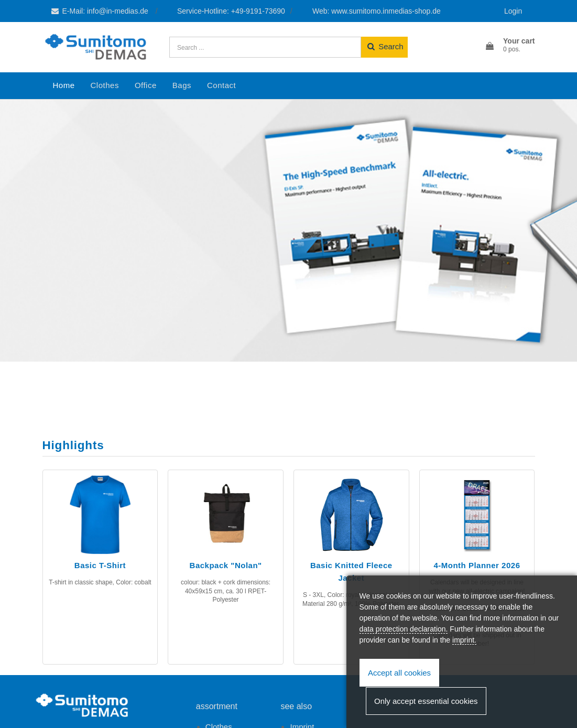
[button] (509, 46)
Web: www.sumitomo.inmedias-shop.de (377, 11)
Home (64, 85)
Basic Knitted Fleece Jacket (351, 572)
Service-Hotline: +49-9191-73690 (231, 11)
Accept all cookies (399, 673)
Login (513, 11)
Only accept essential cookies (426, 701)
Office (146, 85)
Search (384, 46)
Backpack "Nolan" (226, 565)
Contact (221, 85)
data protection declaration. (404, 629)
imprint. (464, 640)
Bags (182, 85)
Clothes (105, 85)
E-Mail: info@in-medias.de (100, 11)
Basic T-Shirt (100, 565)
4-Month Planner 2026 (477, 565)
